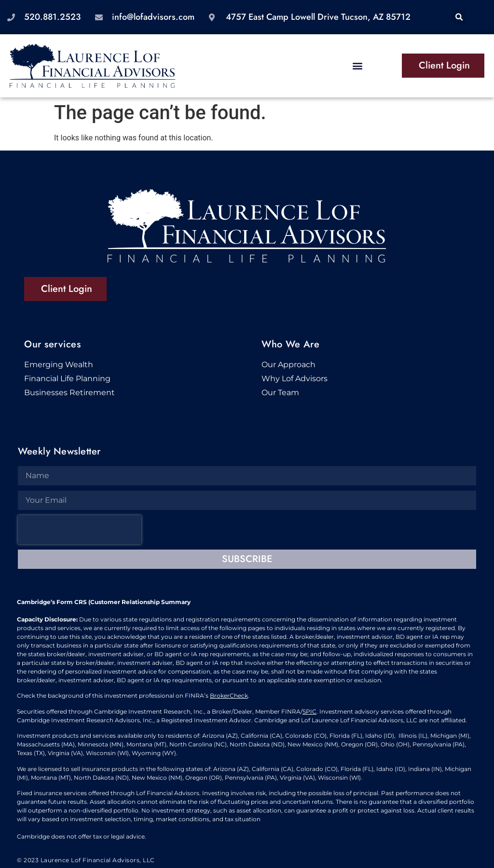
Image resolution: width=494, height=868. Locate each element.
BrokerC (222, 696)
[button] (460, 17)
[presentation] (80, 530)
